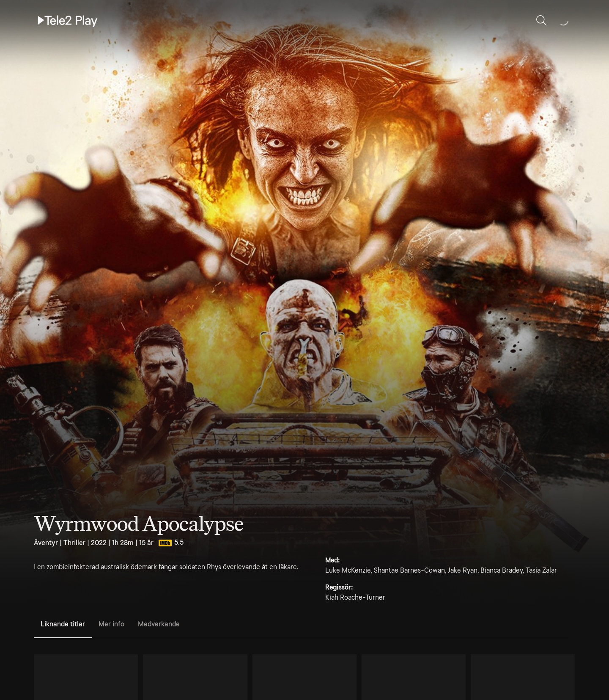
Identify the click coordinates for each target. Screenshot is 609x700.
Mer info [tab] (111, 624)
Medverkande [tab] (159, 624)
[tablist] (301, 625)
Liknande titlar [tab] (63, 624)
